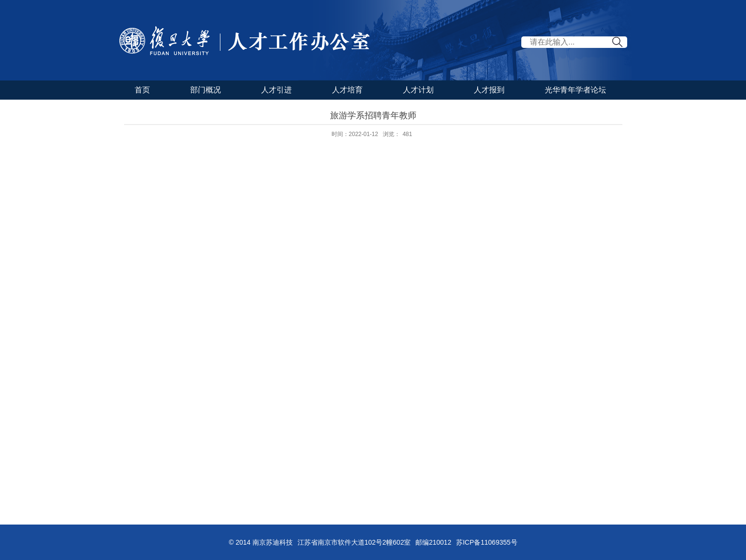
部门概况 (206, 90)
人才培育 (347, 90)
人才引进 (276, 90)
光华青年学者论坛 (575, 90)
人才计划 (418, 90)
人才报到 (489, 90)
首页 (142, 90)
